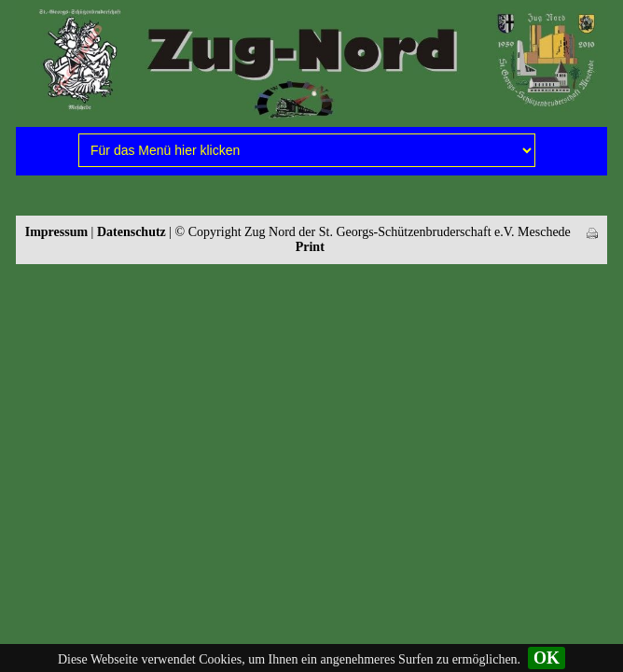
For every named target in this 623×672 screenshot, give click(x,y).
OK (547, 658)
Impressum (56, 232)
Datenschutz (132, 232)
